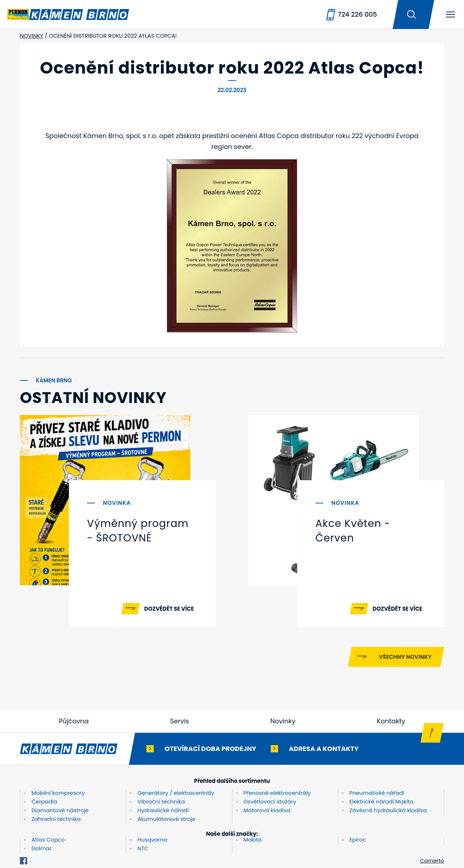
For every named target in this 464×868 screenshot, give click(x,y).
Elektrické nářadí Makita (382, 801)
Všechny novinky (405, 657)
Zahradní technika (56, 819)
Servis (179, 721)
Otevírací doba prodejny (210, 748)
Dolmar (42, 848)
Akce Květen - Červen (353, 531)
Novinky (283, 721)
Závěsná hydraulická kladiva (388, 810)
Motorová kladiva (267, 810)
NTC (143, 848)
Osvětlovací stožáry (270, 801)
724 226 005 (357, 14)
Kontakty (391, 721)
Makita (253, 840)
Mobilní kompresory (58, 793)
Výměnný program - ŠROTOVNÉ (138, 531)
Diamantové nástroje (60, 810)
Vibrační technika (161, 801)
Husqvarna (152, 840)
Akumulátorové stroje (166, 819)
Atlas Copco (48, 840)
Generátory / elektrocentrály (176, 793)
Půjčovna (74, 721)
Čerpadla (44, 801)
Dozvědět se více (169, 609)
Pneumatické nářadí (377, 793)
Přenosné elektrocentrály (277, 793)
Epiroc (358, 840)
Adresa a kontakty (324, 748)
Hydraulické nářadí (163, 810)
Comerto (432, 861)
